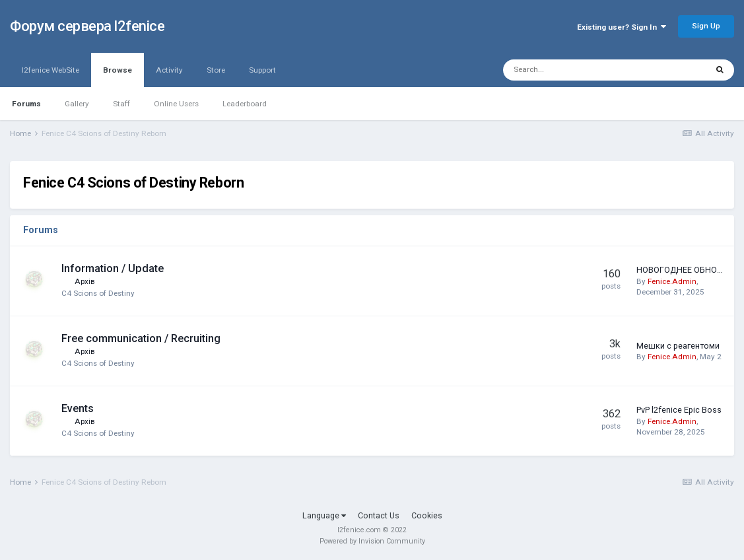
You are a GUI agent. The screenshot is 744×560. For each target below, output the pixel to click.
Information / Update (113, 268)
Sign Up (706, 26)
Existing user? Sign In (622, 27)
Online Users (176, 104)
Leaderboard (245, 104)
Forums (26, 104)
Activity (169, 70)
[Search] (573, 70)
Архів (85, 281)
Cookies (427, 515)
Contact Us (379, 515)
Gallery (77, 104)
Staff (121, 104)
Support (262, 70)
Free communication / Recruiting (141, 338)
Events (78, 408)
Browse (118, 76)
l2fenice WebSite (51, 70)
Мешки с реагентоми (678, 346)
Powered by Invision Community (372, 541)
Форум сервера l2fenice (87, 26)
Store (216, 70)
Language (324, 515)
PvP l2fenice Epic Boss (679, 410)
